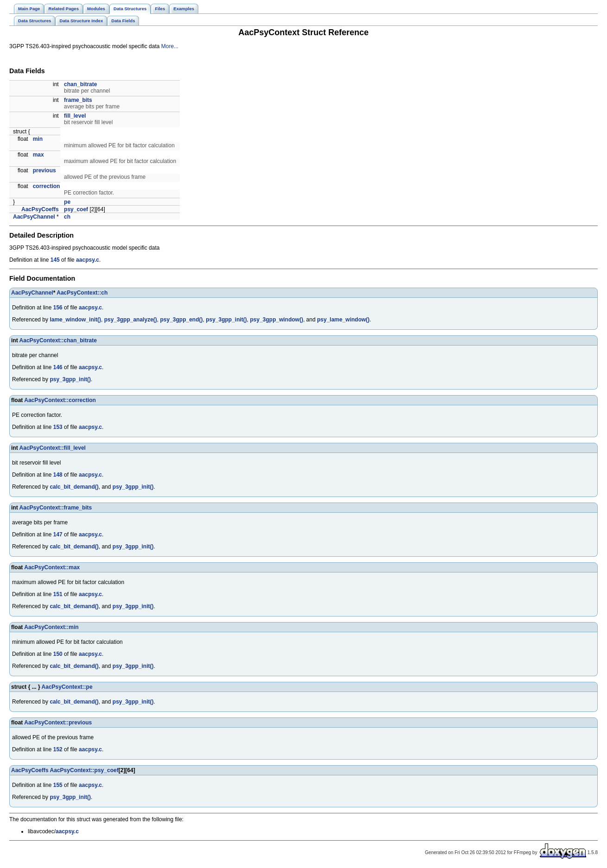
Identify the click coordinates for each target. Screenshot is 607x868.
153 (58, 427)
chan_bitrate (80, 84)
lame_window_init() (75, 320)
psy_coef (76, 209)
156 (58, 308)
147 (58, 535)
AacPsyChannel (34, 217)
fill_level (75, 116)
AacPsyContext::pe (67, 687)
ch (67, 217)
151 (58, 594)
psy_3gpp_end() (181, 320)
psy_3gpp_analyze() (131, 320)
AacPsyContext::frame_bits (56, 508)
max (38, 155)
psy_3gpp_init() (226, 320)
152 (58, 749)
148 (58, 475)
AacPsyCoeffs (40, 209)
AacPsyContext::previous (58, 723)
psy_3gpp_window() (277, 320)
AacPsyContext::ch (82, 293)
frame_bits (78, 100)
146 (58, 367)
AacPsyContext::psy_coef (84, 770)
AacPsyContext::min (51, 627)
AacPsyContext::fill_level (53, 448)
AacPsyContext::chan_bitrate (58, 340)
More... (170, 46)
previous (44, 170)
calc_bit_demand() (74, 487)
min (38, 139)
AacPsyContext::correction (60, 400)
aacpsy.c (88, 260)
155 (58, 785)
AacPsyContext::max (52, 567)
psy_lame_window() (343, 320)
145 (55, 260)
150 (58, 654)
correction (47, 186)
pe (67, 202)
